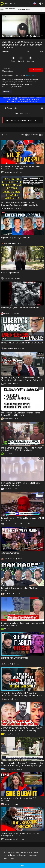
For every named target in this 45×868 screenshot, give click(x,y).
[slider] (13, 36)
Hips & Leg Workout (10, 273)
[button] (35, 3)
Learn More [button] (9, 858)
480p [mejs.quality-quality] (39, 37)
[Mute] (35, 36)
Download (31, 59)
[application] (22, 27)
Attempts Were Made (11, 553)
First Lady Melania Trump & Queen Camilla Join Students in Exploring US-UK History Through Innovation (22, 766)
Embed (21, 59)
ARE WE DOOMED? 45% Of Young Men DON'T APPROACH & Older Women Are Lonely (21, 729)
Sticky (22, 135)
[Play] (3, 36)
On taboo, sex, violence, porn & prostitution (20, 308)
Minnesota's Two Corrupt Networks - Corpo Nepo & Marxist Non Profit (21, 414)
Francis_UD (6, 69)
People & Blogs (31, 76)
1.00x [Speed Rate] (23, 37)
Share (13, 59)
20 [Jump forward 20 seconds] (31, 36)
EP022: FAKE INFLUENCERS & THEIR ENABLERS (22, 343)
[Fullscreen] (42, 36)
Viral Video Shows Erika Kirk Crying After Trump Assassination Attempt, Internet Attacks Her (22, 696)
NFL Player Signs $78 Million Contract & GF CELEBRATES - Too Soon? (21, 168)
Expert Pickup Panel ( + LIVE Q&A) (16, 238)
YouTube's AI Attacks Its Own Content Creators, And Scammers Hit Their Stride (19, 204)
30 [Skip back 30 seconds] (27, 36)
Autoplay (34, 135)
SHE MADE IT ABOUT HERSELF (15, 658)
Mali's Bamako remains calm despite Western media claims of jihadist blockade (22, 449)
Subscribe (36, 70)
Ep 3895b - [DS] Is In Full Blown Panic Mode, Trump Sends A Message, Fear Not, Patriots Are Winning (22, 380)
